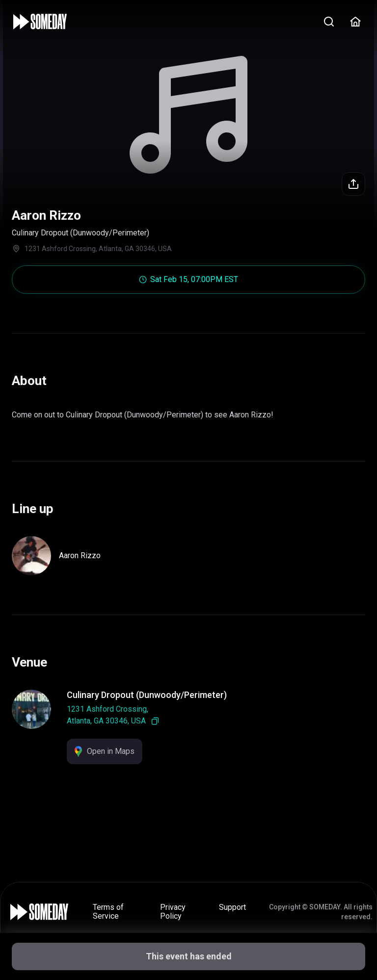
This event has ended (189, 956)
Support (232, 907)
